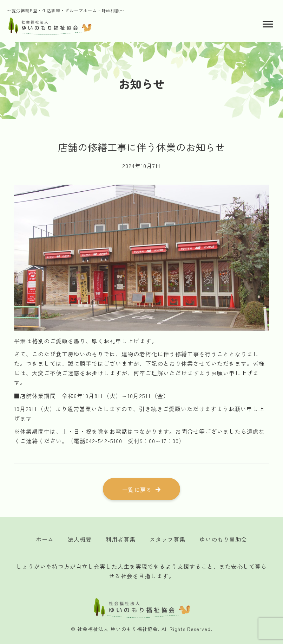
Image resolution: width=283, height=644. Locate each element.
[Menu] (268, 24)
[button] (141, 489)
